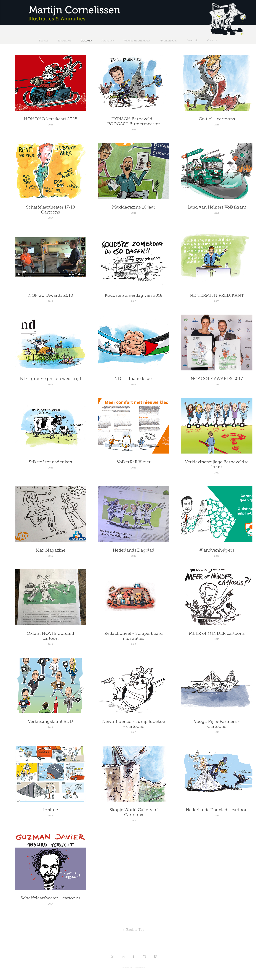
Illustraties (65, 41)
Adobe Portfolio (139, 968)
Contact (212, 40)
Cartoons (86, 41)
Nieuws (44, 41)
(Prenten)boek (169, 41)
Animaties (108, 41)
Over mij (192, 40)
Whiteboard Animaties (137, 41)
